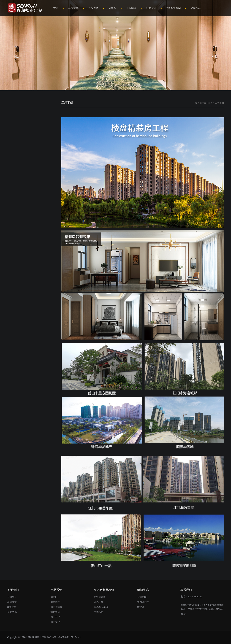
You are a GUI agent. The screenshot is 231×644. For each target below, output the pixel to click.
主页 (210, 103)
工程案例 (219, 103)
